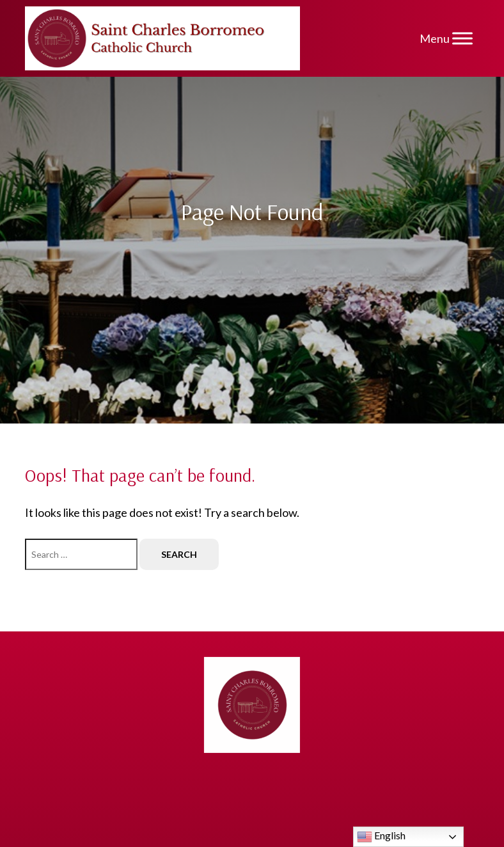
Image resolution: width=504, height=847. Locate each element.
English (381, 837)
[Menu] (462, 38)
